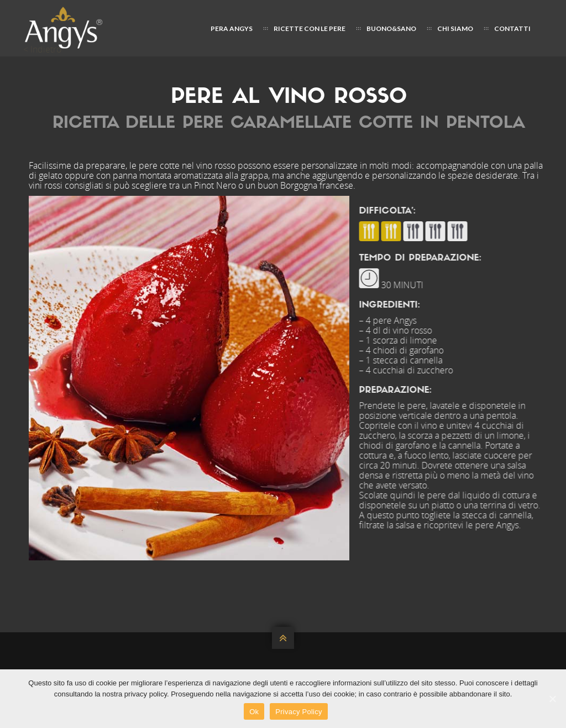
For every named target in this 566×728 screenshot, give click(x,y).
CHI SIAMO (455, 28)
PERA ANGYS (232, 28)
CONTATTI (512, 28)
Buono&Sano (391, 28)
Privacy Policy (298, 712)
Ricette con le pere (310, 28)
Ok (254, 712)
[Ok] (552, 699)
